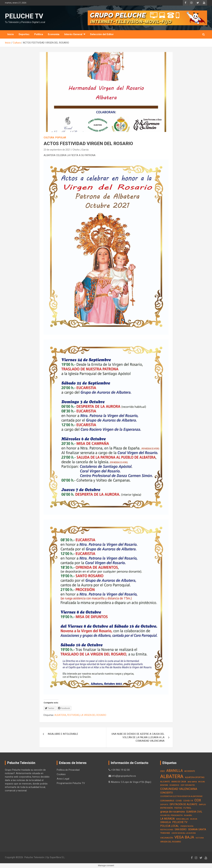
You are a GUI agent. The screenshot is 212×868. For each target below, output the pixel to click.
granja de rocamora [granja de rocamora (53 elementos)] (172, 812)
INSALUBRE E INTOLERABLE (63, 734)
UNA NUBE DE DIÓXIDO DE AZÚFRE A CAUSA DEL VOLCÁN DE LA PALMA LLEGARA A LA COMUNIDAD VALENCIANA (138, 737)
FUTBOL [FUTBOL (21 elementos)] (187, 808)
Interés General (73, 34)
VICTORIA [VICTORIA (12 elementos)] (200, 838)
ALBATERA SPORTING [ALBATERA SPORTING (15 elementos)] (195, 777)
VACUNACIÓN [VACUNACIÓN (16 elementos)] (167, 838)
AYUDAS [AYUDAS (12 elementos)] (202, 782)
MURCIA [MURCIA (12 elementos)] (194, 819)
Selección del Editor (102, 34)
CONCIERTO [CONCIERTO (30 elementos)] (167, 793)
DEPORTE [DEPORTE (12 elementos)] (164, 805)
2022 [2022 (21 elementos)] (162, 771)
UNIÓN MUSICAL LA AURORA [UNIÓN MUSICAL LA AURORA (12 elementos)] (184, 833)
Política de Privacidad (68, 770)
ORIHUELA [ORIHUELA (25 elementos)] (166, 822)
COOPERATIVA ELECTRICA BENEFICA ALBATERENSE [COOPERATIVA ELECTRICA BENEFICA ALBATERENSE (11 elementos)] (181, 796)
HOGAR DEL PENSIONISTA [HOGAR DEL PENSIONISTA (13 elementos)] (171, 815)
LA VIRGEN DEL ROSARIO (93, 715)
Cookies (61, 774)
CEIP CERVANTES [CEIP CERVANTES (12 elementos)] (188, 785)
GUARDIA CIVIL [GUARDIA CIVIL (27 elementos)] (194, 812)
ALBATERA (60, 715)
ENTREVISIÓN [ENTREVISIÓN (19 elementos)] (167, 808)
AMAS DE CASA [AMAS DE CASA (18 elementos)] (179, 782)
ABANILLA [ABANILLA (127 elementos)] (175, 771)
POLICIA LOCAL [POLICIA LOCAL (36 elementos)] (170, 826)
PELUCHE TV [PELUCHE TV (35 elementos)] (180, 822)
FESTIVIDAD (73, 715)
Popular (61, 138)
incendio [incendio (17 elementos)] (188, 815)
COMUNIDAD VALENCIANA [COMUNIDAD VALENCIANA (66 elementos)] (179, 789)
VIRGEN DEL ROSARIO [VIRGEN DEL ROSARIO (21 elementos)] (171, 842)
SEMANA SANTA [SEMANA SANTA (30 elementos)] (197, 829)
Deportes (24, 34)
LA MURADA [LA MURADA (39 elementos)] (167, 819)
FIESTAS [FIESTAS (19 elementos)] (178, 808)
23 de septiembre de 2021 (57, 150)
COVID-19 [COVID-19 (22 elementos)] (188, 801)
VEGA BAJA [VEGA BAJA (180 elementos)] (184, 837)
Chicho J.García (81, 150)
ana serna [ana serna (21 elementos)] (192, 782)
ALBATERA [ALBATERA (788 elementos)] (172, 776)
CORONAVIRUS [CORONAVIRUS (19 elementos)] (167, 801)
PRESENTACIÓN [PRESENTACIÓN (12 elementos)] (187, 826)
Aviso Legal (63, 779)
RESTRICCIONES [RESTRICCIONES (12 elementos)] (167, 830)
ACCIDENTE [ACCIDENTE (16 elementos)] (190, 771)
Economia (54, 34)
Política (39, 34)
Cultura (49, 138)
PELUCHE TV (24, 16)
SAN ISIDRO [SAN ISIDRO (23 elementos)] (181, 829)
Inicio (11, 34)
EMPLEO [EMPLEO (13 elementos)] (202, 804)
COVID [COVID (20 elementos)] (179, 801)
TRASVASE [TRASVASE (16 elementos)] (165, 833)
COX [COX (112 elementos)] (198, 800)
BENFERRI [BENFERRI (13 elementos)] (164, 785)
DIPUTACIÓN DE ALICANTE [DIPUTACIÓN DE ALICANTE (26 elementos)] (184, 804)
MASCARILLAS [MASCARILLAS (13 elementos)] (182, 819)
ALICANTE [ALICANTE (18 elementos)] (165, 782)
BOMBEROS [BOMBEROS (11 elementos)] (174, 785)
